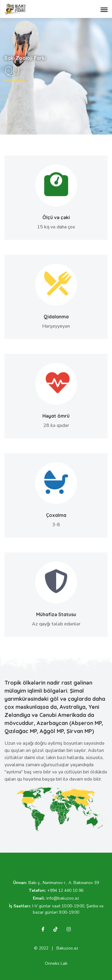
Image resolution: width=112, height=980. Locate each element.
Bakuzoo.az (67, 948)
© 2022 (41, 948)
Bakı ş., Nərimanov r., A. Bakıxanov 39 (64, 883)
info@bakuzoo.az (63, 898)
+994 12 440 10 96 (65, 890)
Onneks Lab (56, 963)
